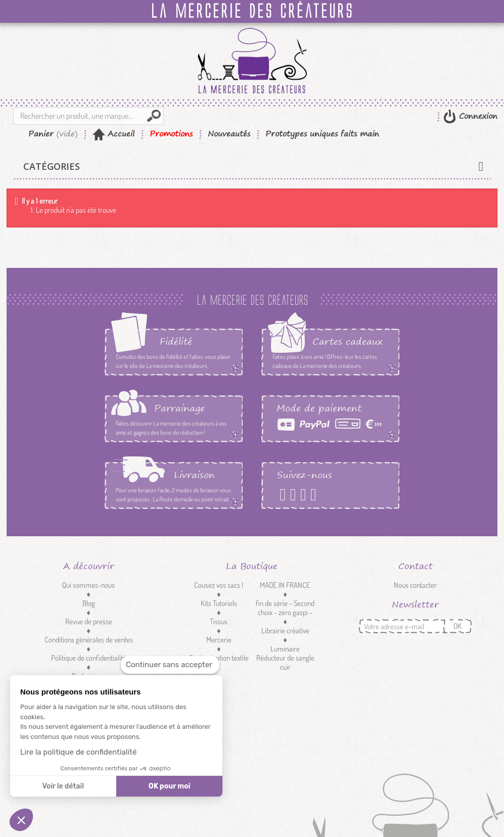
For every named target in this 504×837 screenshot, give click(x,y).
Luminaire (285, 649)
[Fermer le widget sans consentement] (170, 665)
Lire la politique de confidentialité (78, 752)
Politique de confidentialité (89, 658)
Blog (89, 603)
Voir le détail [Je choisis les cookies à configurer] (63, 786)
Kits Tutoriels (219, 603)
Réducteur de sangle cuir (285, 662)
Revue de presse (89, 621)
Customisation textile (219, 658)
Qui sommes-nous (88, 585)
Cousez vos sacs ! (219, 585)
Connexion (477, 116)
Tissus (219, 621)
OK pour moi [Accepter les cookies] (170, 786)
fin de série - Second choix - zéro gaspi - (285, 608)
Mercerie (219, 640)
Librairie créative (285, 631)
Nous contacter (415, 585)
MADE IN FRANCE (285, 585)
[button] (21, 820)
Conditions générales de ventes (89, 640)
